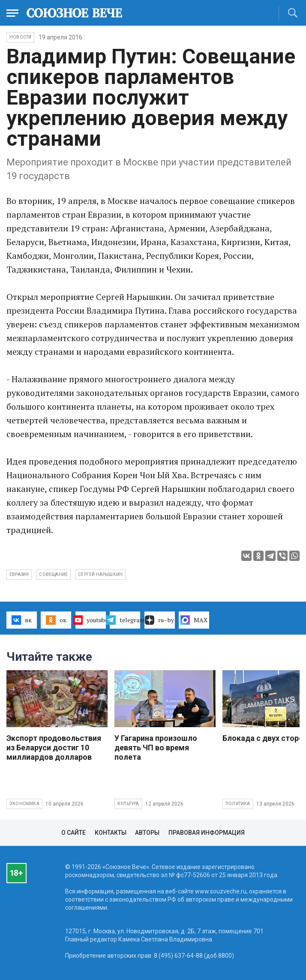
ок (56, 620)
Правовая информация (207, 833)
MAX (194, 620)
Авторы (147, 833)
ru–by (159, 620)
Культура (128, 804)
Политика (238, 804)
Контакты (111, 833)
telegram (125, 620)
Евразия (19, 574)
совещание (53, 574)
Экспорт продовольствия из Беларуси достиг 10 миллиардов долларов (54, 748)
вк (22, 620)
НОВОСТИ (20, 37)
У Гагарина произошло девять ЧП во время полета (156, 748)
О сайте (73, 833)
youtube (91, 620)
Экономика (24, 804)
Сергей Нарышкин (100, 574)
